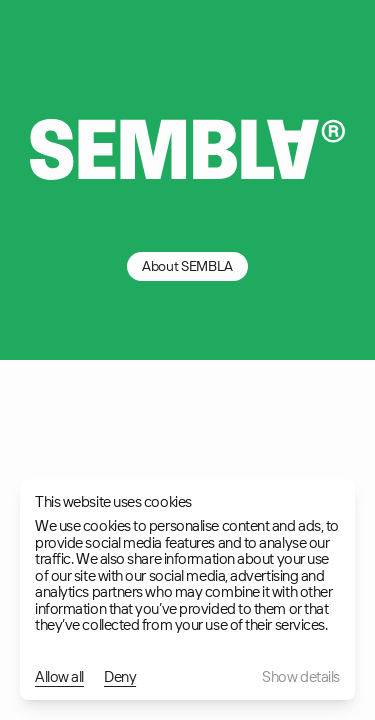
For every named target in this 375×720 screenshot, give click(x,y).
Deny (120, 677)
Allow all (59, 677)
